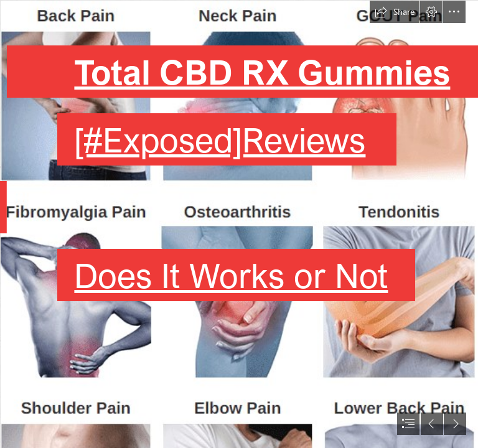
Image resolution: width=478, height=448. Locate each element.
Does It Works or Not (231, 275)
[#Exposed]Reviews (220, 139)
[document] (239, 224)
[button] (395, 12)
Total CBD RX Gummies (262, 72)
